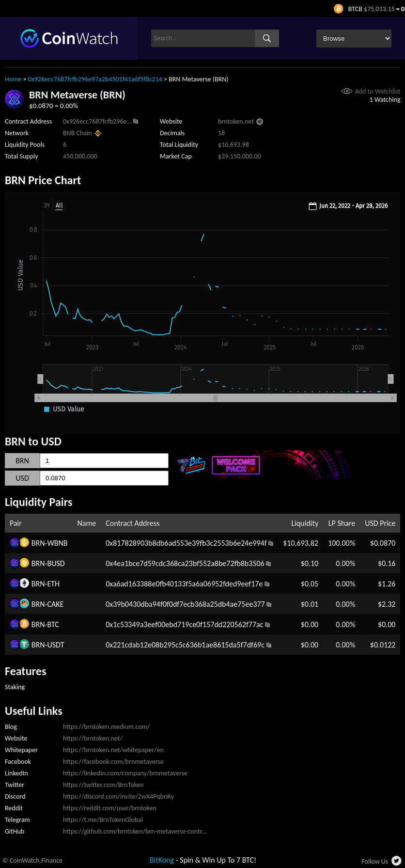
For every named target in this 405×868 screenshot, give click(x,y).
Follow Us (375, 861)
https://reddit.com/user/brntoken (110, 808)
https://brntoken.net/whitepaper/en (113, 750)
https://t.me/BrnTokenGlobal (103, 820)
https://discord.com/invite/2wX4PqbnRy (118, 797)
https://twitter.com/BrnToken (103, 785)
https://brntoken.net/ (93, 738)
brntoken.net (236, 121)
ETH (53, 584)
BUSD (56, 563)
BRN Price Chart (43, 180)
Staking (15, 687)
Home (13, 79)
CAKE (55, 604)
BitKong (162, 860)
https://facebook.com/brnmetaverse (113, 762)
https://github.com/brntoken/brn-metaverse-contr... (135, 831)
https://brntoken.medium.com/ (106, 727)
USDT (55, 645)
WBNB (57, 543)
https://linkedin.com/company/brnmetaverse (125, 773)
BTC (53, 624)
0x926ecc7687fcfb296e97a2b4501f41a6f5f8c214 (95, 79)
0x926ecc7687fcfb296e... (97, 121)
